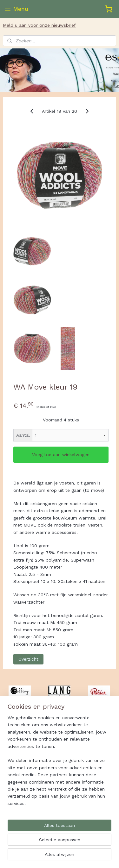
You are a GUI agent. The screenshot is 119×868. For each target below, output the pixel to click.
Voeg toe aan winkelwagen (61, 455)
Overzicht (28, 659)
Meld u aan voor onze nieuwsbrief (39, 25)
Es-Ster (14, 801)
